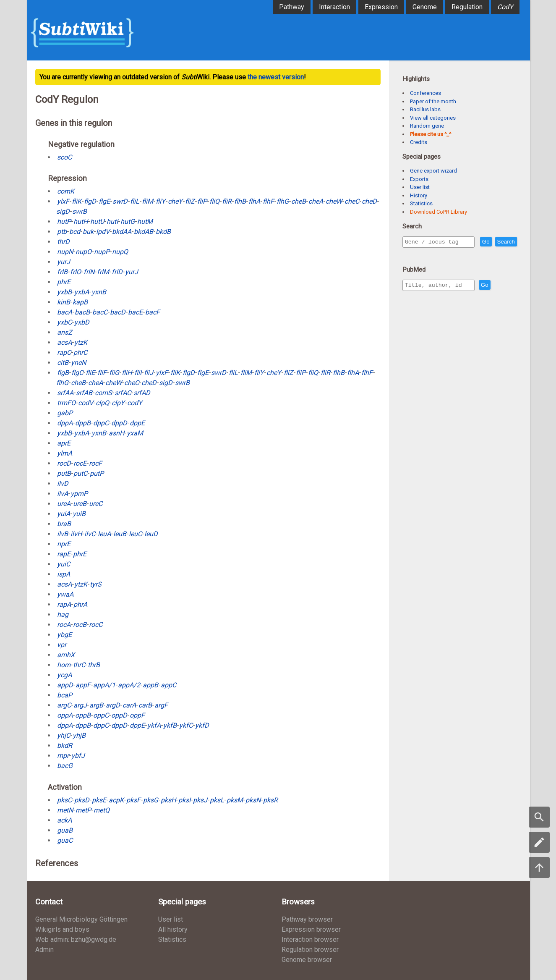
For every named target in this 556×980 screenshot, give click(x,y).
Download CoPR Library (439, 212)
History (419, 195)
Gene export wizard (433, 171)
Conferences (425, 93)
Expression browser (311, 929)
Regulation (467, 7)
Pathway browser (307, 919)
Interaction (334, 7)
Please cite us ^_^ (431, 134)
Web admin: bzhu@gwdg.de (76, 939)
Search (415, 254)
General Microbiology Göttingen (81, 919)
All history (173, 929)
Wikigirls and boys (62, 929)
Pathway (292, 7)
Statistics (421, 203)
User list (420, 187)
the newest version (276, 77)
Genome (425, 7)
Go (504, 242)
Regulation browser (310, 950)
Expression (381, 7)
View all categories (433, 118)
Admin (44, 950)
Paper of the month (433, 101)
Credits (419, 142)
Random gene (427, 126)
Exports (419, 179)
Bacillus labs (425, 109)
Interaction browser (310, 939)
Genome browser (307, 960)
